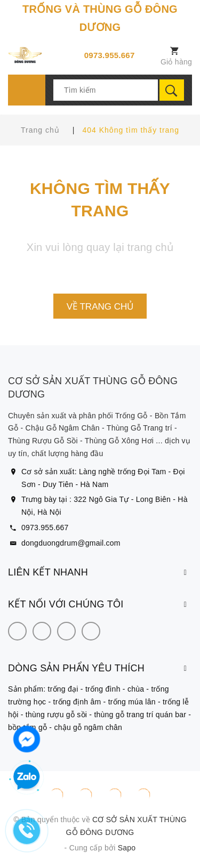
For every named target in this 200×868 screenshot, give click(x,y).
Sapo (127, 848)
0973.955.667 (110, 55)
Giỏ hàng (176, 62)
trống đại (63, 689)
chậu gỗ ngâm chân (88, 727)
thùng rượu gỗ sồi (56, 715)
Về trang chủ (100, 307)
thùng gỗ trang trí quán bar (140, 715)
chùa (136, 689)
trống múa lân (132, 702)
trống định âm (77, 702)
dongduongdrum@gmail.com (71, 543)
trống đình (103, 689)
